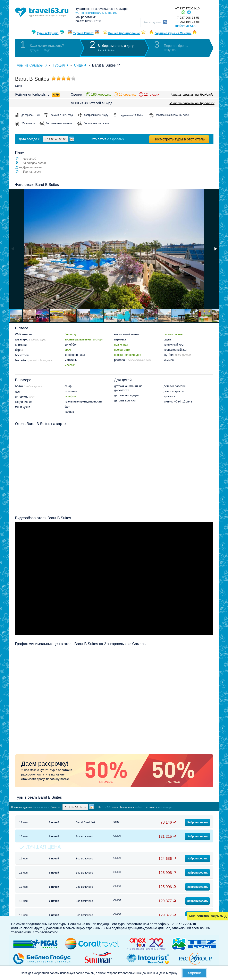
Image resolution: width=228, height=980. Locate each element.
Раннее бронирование (124, 33)
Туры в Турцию (48, 33)
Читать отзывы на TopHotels (191, 94)
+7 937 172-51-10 (188, 8)
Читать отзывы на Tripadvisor (192, 103)
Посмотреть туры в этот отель (179, 139)
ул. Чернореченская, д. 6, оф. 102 (96, 13)
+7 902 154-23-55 (188, 22)
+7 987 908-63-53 (188, 18)
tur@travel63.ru (186, 26)
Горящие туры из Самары (173, 33)
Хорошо (194, 973)
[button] (215, 249)
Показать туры (191, 807)
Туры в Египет (83, 33)
